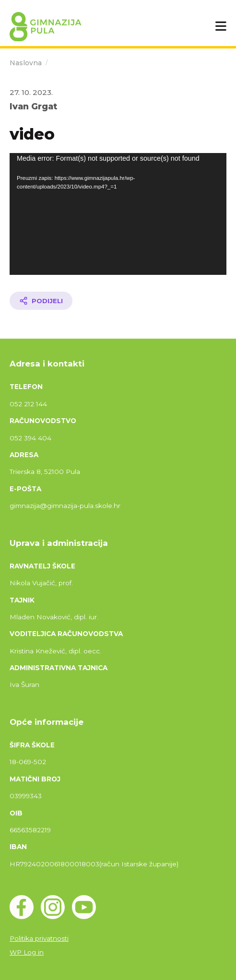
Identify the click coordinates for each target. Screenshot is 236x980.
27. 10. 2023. (31, 92)
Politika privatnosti (39, 938)
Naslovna (26, 63)
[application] (118, 214)
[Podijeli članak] (41, 301)
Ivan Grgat (33, 106)
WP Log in (27, 952)
